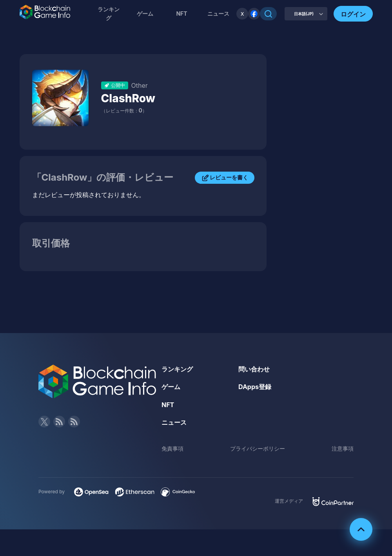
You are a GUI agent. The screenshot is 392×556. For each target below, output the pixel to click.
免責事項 (172, 448)
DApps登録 (255, 387)
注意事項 (343, 448)
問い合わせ (254, 369)
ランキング (109, 14)
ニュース (174, 422)
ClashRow (128, 98)
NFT (181, 14)
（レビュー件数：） (124, 111)
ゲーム (145, 14)
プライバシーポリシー (258, 448)
